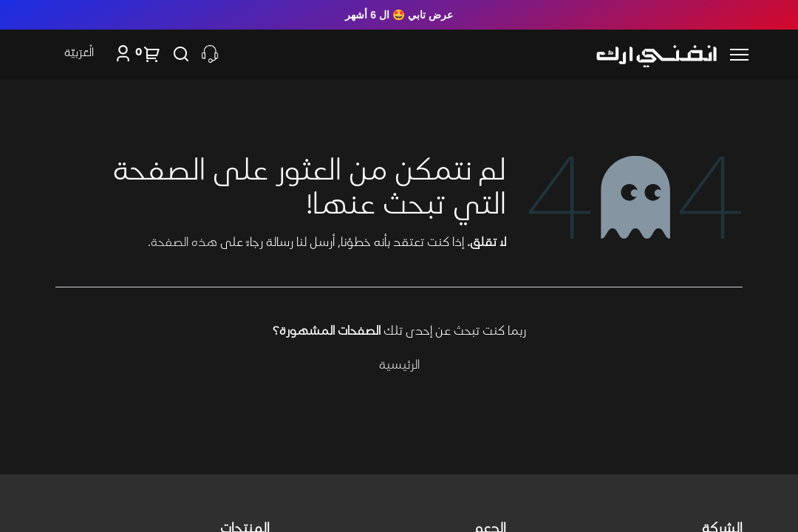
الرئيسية (399, 366)
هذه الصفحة (184, 243)
